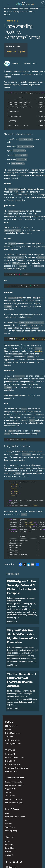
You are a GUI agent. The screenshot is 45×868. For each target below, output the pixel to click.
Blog (4, 798)
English (10, 852)
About (5, 826)
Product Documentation (12, 767)
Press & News (8, 833)
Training (6, 777)
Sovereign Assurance (11, 729)
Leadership (7, 830)
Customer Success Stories (13, 802)
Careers (6, 837)
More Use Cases (9, 757)
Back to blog (10, 18)
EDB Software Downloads (12, 771)
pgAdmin (36, 348)
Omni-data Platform (10, 750)
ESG (15, 861)
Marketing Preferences (10, 864)
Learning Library (9, 816)
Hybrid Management (10, 718)
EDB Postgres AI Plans (11, 784)
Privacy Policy (24, 861)
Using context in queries (13, 49)
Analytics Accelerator (11, 725)
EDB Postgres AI (9, 711)
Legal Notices (7, 861)
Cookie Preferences (26, 864)
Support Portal (8, 774)
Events (5, 805)
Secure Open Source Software (14, 753)
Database (6, 715)
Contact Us (7, 840)
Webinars (6, 809)
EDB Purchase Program (11, 788)
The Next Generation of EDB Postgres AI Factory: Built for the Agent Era (22, 670)
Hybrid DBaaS (8, 746)
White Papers (8, 812)
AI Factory (6, 722)
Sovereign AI (7, 739)
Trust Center (7, 781)
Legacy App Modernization (13, 743)
